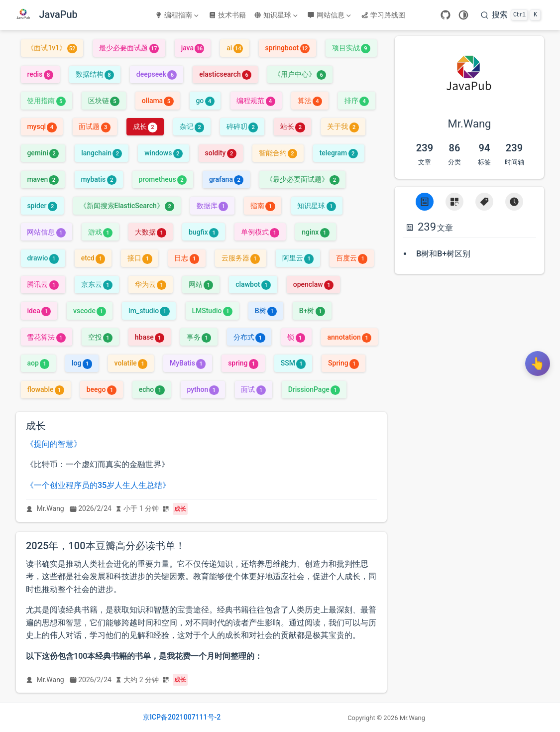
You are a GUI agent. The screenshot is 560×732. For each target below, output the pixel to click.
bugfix (204, 232)
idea (39, 311)
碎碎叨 (242, 126)
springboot (287, 48)
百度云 (352, 258)
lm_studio (149, 311)
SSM (293, 363)
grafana (226, 179)
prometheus (163, 179)
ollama (158, 101)
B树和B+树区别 (443, 254)
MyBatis (188, 363)
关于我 (343, 126)
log (82, 363)
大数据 (151, 232)
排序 (357, 101)
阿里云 (298, 258)
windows (164, 153)
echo (152, 389)
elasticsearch (225, 74)
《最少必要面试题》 (302, 179)
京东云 (97, 284)
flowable (46, 389)
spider (42, 206)
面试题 (94, 126)
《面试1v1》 (52, 48)
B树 (266, 311)
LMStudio (212, 311)
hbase (150, 337)
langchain (102, 153)
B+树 (312, 311)
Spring (343, 363)
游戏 (100, 232)
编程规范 (256, 101)
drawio (43, 258)
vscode (90, 311)
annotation (350, 337)
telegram (339, 153)
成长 (145, 126)
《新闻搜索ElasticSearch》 (127, 206)
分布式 (249, 337)
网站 (201, 284)
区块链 (104, 101)
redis (40, 74)
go (205, 101)
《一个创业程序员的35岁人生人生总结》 (98, 485)
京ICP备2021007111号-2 (182, 717)
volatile (131, 363)
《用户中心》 (300, 74)
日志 (186, 258)
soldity (221, 153)
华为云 (151, 284)
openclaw (313, 284)
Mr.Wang (51, 508)
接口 (140, 258)
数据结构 (95, 74)
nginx (316, 232)
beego (102, 389)
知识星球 (276, 15)
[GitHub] (446, 15)
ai (235, 48)
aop (38, 363)
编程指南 (177, 15)
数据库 (212, 206)
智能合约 (278, 153)
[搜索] (511, 15)
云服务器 (241, 258)
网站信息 (329, 15)
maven (43, 179)
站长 (292, 126)
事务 (199, 337)
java (193, 48)
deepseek (157, 74)
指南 (263, 206)
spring (243, 363)
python (203, 389)
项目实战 (351, 48)
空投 (100, 337)
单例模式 (260, 232)
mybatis (98, 179)
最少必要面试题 (129, 48)
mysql (42, 126)
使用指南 (46, 101)
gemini (43, 153)
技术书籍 (227, 15)
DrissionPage (314, 389)
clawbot (253, 284)
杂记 (192, 126)
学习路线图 (383, 15)
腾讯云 (43, 284)
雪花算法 (46, 337)
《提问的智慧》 (54, 444)
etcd (93, 258)
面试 (253, 389)
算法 (310, 101)
